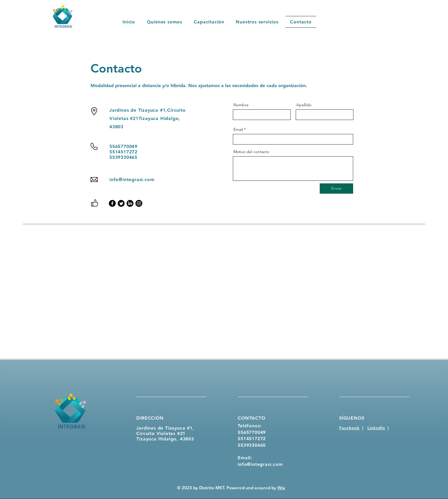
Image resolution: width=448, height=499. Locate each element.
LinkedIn (376, 428)
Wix (281, 488)
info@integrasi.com (132, 180)
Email (238, 129)
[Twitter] (121, 203)
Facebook (349, 428)
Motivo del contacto (251, 152)
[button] (257, 22)
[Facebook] (112, 203)
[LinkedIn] (130, 203)
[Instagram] (139, 203)
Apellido (304, 105)
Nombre (241, 105)
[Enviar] (336, 189)
